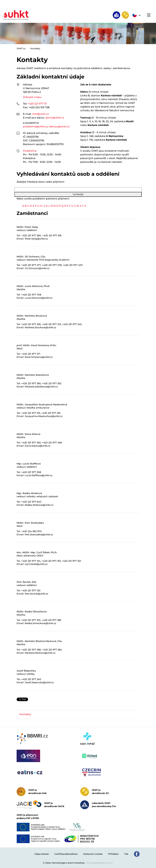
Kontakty (35, 48)
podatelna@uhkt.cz (35, 126)
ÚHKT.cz (21, 48)
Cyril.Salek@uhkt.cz (36, 564)
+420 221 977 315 (31, 413)
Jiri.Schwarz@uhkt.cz (37, 268)
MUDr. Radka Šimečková (32, 611)
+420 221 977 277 (31, 265)
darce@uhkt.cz (55, 118)
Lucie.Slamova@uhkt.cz (39, 298)
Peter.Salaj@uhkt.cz (36, 239)
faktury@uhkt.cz (59, 126)
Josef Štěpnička (26, 671)
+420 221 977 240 (31, 679)
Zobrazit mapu (32, 97)
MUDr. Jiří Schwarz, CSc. (31, 257)
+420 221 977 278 (52, 265)
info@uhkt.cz (40, 114)
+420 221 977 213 (51, 324)
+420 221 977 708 (31, 295)
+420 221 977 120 (31, 590)
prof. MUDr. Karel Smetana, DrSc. (37, 345)
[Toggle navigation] (149, 15)
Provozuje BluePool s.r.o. (100, 863)
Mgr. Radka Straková (29, 493)
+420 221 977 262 (52, 383)
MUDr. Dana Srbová (28, 434)
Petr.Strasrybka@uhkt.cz (39, 534)
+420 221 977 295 (31, 324)
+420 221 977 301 (71, 561)
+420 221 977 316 (51, 413)
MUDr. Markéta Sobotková (33, 375)
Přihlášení (113, 854)
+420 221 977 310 (31, 620)
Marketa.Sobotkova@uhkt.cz (41, 387)
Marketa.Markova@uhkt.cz (40, 653)
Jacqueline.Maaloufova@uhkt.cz (44, 416)
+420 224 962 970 (31, 531)
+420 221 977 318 (52, 235)
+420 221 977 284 (31, 235)
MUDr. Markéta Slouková (32, 316)
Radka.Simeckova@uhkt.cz (40, 623)
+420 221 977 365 (31, 383)
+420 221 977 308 (31, 472)
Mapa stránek (42, 854)
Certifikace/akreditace (66, 854)
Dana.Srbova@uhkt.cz (38, 446)
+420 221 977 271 (31, 354)
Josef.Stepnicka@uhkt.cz (39, 682)
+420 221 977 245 (72, 324)
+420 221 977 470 (73, 265)
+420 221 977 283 (51, 620)
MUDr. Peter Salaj (27, 227)
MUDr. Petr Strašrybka (30, 523)
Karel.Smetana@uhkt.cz (39, 357)
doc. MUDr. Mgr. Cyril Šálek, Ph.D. (37, 552)
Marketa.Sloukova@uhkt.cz (40, 327)
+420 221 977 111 (37, 104)
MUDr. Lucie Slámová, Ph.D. (33, 286)
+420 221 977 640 (31, 502)
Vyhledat (78, 194)
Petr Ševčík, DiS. (27, 582)
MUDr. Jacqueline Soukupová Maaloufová (42, 404)
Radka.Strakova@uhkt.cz (39, 505)
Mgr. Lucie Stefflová (29, 464)
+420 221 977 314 (31, 561)
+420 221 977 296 (31, 650)
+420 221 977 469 (52, 443)
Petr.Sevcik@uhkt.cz (36, 594)
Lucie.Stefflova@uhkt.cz (39, 475)
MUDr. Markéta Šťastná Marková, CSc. (39, 641)
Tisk (126, 854)
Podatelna (30, 151)
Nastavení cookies (93, 854)
